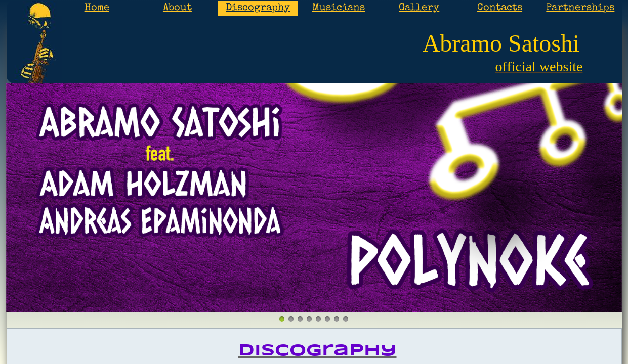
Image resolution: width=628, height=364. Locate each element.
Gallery (419, 8)
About (177, 8)
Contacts (500, 8)
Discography (258, 8)
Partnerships (580, 8)
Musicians (339, 8)
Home (97, 8)
